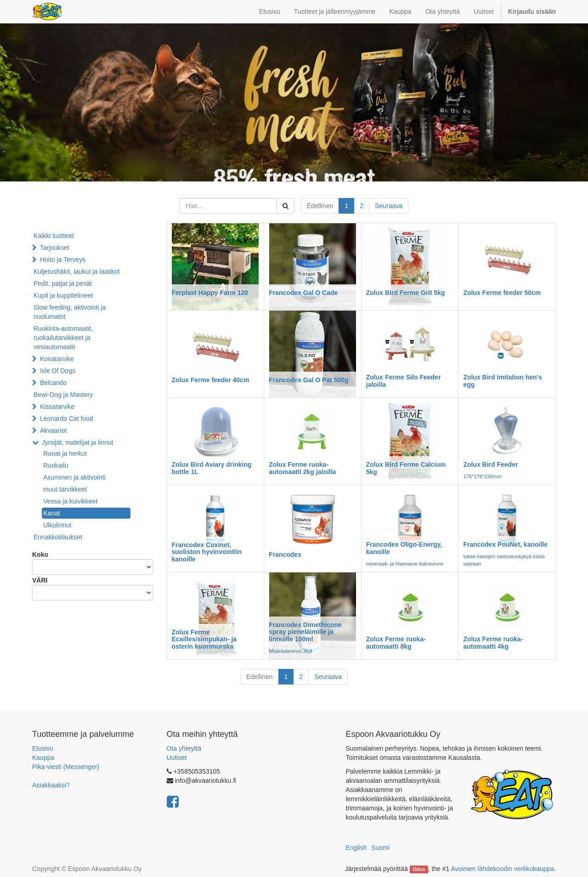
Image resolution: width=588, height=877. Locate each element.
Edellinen (320, 206)
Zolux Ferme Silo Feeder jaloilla (404, 381)
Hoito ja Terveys (63, 260)
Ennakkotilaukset (58, 537)
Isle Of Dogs (58, 371)
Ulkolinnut (57, 525)
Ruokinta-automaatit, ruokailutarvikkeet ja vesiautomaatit (63, 338)
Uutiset (177, 758)
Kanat (52, 513)
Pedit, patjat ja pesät (63, 283)
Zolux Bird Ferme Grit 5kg (406, 293)
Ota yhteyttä (184, 748)
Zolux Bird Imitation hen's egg (502, 381)
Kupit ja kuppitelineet (63, 295)
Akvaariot (53, 430)
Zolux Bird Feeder (490, 464)
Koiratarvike (57, 359)
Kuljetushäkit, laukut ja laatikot (77, 272)
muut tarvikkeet (65, 489)
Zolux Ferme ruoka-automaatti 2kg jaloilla (302, 468)
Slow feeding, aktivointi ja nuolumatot (70, 312)
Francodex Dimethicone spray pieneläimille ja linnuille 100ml (305, 632)
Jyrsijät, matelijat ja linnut (78, 442)
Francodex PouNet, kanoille (505, 544)
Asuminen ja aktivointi (74, 477)
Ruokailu (56, 465)
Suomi (380, 848)
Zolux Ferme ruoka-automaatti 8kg (396, 642)
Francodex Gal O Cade (303, 293)
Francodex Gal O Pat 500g (309, 380)
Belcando (53, 383)
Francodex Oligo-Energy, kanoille (404, 548)
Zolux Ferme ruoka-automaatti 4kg (493, 642)
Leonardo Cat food (67, 419)
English (356, 848)
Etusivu (43, 748)
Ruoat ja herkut (65, 453)
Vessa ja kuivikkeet (70, 501)
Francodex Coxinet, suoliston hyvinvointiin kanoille (207, 552)
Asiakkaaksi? (51, 785)
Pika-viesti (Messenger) (66, 767)
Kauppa (43, 758)
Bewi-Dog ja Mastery (63, 395)
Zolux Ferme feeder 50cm (502, 293)
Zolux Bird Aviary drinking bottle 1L (212, 468)
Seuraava (389, 206)
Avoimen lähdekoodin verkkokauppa (502, 869)
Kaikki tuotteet (54, 236)
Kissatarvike (57, 407)
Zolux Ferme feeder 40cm (211, 380)
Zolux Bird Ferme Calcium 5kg (406, 468)
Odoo (419, 869)
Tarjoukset (55, 248)
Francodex (285, 554)
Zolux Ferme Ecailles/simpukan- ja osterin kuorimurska (204, 639)
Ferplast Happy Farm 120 (210, 293)
